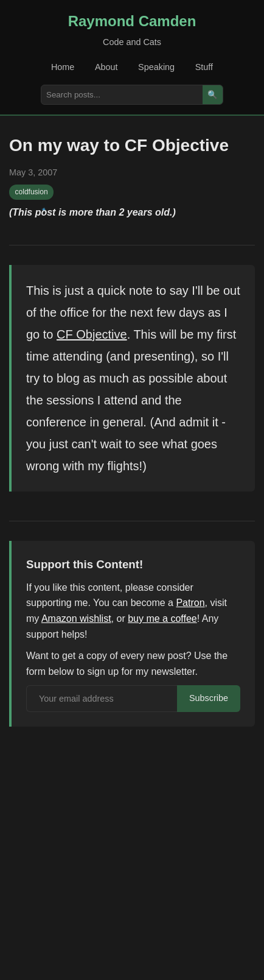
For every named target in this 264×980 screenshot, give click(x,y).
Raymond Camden (132, 21)
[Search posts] (122, 95)
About (106, 67)
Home (63, 67)
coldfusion (32, 192)
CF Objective (92, 334)
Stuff (204, 67)
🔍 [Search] (213, 95)
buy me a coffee (162, 619)
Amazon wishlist (76, 619)
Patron (190, 603)
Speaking (156, 67)
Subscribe (209, 698)
